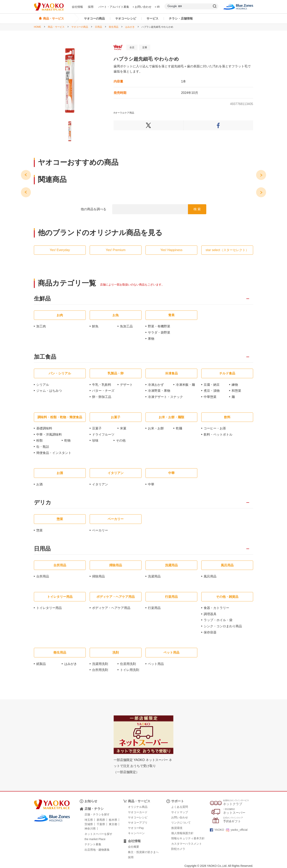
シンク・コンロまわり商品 (223, 626)
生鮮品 (42, 299)
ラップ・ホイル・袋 (218, 620)
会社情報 (77, 7)
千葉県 (101, 824)
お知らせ (91, 801)
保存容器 (210, 632)
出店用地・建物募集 (97, 850)
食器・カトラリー (216, 608)
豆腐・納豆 (212, 385)
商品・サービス (56, 27)
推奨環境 (177, 828)
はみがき (130, 27)
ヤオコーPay (136, 828)
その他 (121, 440)
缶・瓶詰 (43, 447)
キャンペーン (136, 833)
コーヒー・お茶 (215, 428)
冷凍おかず (156, 385)
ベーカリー (100, 530)
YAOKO (217, 830)
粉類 (39, 440)
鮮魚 (95, 326)
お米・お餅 (156, 428)
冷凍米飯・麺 (185, 385)
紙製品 (41, 664)
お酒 (39, 484)
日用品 (98, 27)
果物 (151, 339)
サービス (152, 18)
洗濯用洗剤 (100, 664)
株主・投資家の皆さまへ (143, 852)
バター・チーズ (103, 391)
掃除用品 (98, 576)
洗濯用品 (154, 576)
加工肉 (41, 326)
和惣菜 (236, 391)
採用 (91, 7)
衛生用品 (114, 27)
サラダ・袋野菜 (159, 332)
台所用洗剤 (100, 670)
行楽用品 (154, 608)
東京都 (113, 824)
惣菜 (39, 530)
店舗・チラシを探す (97, 814)
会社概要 (134, 847)
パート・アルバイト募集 (114, 7)
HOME (37, 27)
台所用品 (43, 576)
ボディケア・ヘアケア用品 (111, 608)
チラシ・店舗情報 (181, 18)
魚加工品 (126, 326)
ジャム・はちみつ (49, 391)
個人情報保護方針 (182, 833)
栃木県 (113, 820)
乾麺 (179, 428)
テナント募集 (93, 844)
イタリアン (100, 484)
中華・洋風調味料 (49, 434)
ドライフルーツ (103, 434)
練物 (235, 385)
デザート (126, 385)
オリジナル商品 (138, 807)
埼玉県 (89, 820)
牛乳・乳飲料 (102, 385)
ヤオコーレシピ (126, 18)
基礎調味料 (44, 428)
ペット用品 (156, 664)
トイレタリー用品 (49, 608)
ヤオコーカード (138, 812)
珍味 (95, 440)
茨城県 (89, 824)
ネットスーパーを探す (98, 834)
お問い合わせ (142, 7)
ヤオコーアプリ (138, 823)
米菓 (123, 428)
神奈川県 (90, 829)
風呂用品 (210, 576)
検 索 (197, 209)
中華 (151, 484)
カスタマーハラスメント (187, 844)
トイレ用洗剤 (130, 670)
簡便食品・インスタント (54, 453)
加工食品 (45, 357)
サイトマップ (180, 812)
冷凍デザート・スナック (165, 397)
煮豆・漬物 (212, 391)
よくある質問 (180, 807)
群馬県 (101, 820)
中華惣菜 (210, 397)
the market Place (95, 839)
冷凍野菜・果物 (159, 391)
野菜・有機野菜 (159, 326)
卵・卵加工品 (102, 397)
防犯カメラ (178, 849)
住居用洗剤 (128, 664)
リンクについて (181, 823)
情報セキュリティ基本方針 (188, 838)
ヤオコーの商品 (94, 18)
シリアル (43, 385)
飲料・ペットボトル (218, 434)
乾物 (67, 440)
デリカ (43, 503)
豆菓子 (97, 428)
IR (157, 7)
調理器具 (210, 614)
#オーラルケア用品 (124, 113)
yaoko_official (237, 830)
